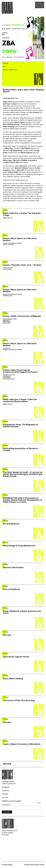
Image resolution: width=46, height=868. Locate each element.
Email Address (7, 805)
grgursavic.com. (22, 180)
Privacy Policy (29, 865)
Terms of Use (39, 865)
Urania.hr (9, 115)
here (16, 98)
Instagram (6, 787)
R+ (20, 115)
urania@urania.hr (8, 782)
